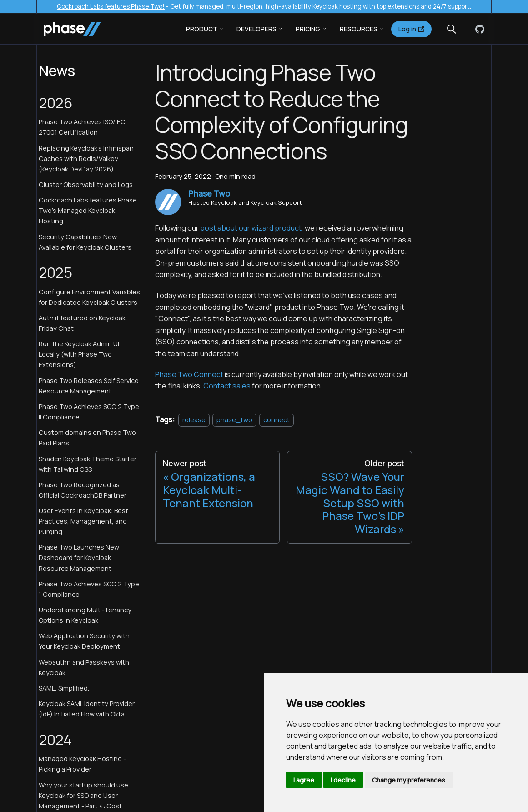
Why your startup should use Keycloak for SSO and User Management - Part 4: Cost (83, 795)
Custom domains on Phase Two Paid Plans (87, 438)
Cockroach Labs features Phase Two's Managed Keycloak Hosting (88, 210)
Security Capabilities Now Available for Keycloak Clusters (85, 242)
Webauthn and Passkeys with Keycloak (84, 667)
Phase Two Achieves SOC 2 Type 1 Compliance (89, 589)
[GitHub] (478, 29)
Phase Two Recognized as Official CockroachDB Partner (83, 490)
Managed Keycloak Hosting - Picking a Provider (82, 764)
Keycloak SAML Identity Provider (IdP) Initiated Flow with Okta (87, 709)
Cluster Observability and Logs (86, 184)
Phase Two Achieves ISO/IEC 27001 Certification (82, 127)
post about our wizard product (251, 228)
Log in (411, 29)
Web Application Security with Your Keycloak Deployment (84, 641)
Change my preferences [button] (409, 780)
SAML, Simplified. (64, 688)
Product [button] (202, 29)
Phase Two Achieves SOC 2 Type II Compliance (89, 412)
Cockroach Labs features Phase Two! (111, 6)
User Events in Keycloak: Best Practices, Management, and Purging (83, 521)
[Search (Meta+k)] (452, 29)
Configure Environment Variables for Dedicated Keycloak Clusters (89, 297)
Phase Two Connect (189, 374)
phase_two (234, 420)
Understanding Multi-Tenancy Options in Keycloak (85, 615)
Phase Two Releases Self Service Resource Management (89, 386)
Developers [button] (256, 29)
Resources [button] (359, 29)
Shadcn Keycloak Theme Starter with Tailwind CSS (88, 464)
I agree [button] (304, 780)
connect (277, 420)
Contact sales (227, 386)
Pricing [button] (308, 29)
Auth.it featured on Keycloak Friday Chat (82, 323)
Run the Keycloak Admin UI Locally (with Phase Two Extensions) (79, 354)
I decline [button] (343, 780)
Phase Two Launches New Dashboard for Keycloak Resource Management (79, 557)
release (194, 420)
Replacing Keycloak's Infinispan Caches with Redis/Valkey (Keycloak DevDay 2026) (86, 159)
